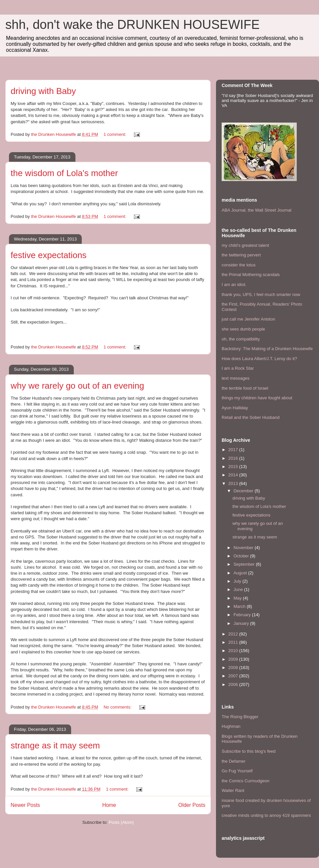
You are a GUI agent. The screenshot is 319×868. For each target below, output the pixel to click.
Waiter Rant (233, 790)
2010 (234, 651)
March (240, 606)
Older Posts (192, 805)
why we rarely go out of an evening (77, 386)
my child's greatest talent (245, 245)
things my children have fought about (257, 398)
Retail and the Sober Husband (251, 417)
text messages (236, 378)
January (242, 623)
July (238, 581)
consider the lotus (239, 265)
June (239, 589)
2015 (234, 467)
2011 (234, 642)
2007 (234, 676)
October (242, 556)
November (244, 548)
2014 (234, 475)
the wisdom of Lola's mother (64, 173)
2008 (234, 668)
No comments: (118, 707)
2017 (234, 450)
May (238, 598)
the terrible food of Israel (245, 388)
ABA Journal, (234, 210)
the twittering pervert (241, 255)
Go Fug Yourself (237, 771)
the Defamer (234, 761)
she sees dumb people (243, 329)
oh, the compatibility (241, 339)
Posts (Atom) (121, 822)
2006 (234, 684)
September (245, 564)
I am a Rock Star (238, 368)
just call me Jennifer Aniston (248, 319)
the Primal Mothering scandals (251, 275)
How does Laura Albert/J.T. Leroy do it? (259, 359)
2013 (234, 483)
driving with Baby (43, 91)
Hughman (231, 726)
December (244, 491)
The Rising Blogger (240, 717)
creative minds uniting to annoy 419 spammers (266, 815)
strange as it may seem (55, 745)
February (243, 615)
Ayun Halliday (235, 408)
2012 (234, 634)
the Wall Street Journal (270, 210)
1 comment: (116, 134)
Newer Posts (25, 805)
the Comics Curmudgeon (246, 781)
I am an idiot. (234, 285)
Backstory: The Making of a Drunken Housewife (267, 349)
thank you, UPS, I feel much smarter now (261, 294)
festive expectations (49, 255)
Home (109, 805)
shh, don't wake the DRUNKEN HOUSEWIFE (132, 25)
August (241, 573)
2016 (234, 458)
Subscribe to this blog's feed (249, 751)
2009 (234, 659)
